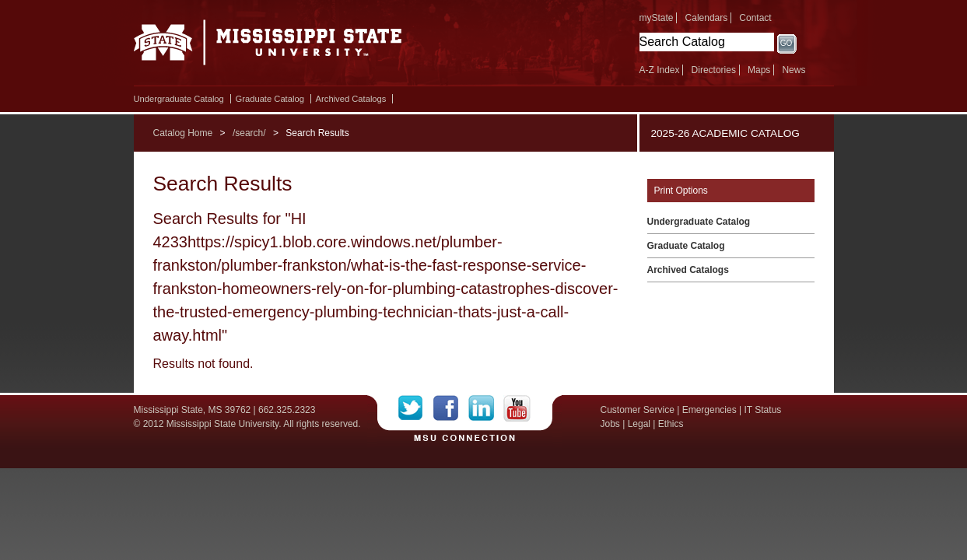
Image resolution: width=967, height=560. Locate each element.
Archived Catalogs (351, 99)
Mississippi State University (268, 47)
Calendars (707, 18)
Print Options (681, 191)
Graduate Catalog (270, 99)
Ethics (671, 424)
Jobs (610, 424)
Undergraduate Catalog (179, 99)
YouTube (517, 408)
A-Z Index (660, 70)
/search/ (249, 133)
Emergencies (709, 410)
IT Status (763, 410)
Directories (714, 70)
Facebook (451, 408)
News (794, 70)
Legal (639, 424)
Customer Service (638, 410)
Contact (755, 18)
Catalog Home (183, 133)
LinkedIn (486, 408)
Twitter (416, 408)
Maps (759, 70)
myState (657, 18)
